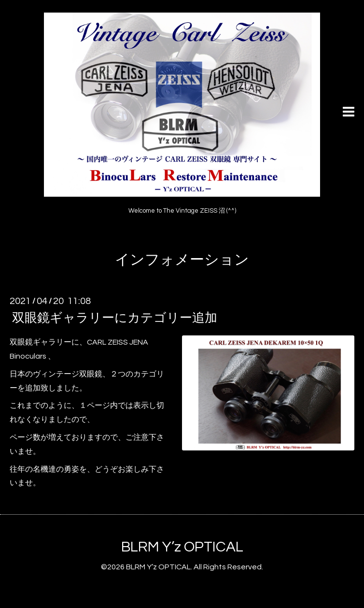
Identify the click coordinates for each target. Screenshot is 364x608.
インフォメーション (182, 260)
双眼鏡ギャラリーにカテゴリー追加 (115, 318)
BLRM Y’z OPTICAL (182, 547)
